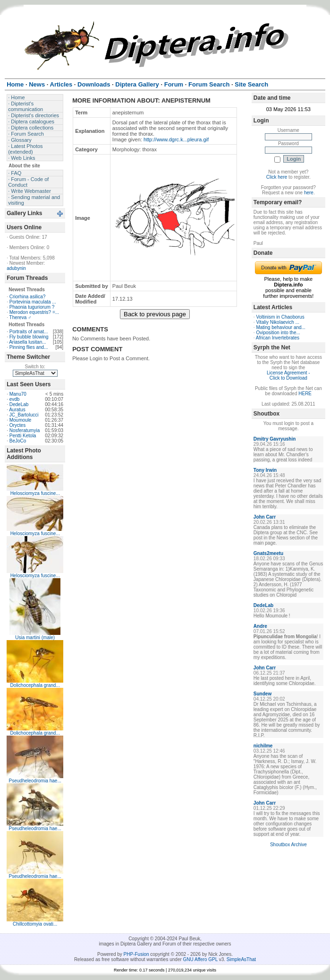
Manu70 (18, 394)
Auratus (17, 410)
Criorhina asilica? (28, 297)
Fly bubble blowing (29, 337)
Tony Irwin (265, 470)
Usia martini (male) (35, 637)
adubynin (16, 268)
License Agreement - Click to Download (288, 375)
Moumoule (21, 420)
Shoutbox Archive (288, 845)
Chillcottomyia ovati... (35, 924)
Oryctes (17, 425)
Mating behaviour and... (281, 327)
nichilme (263, 746)
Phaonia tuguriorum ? (32, 307)
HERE (305, 394)
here (309, 193)
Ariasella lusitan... (27, 342)
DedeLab (19, 404)
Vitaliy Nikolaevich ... (278, 322)
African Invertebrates (278, 338)
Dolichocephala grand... (35, 685)
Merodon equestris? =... (34, 312)
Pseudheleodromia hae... (35, 781)
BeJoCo (18, 441)
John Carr (265, 517)
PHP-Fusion (136, 954)
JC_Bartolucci (24, 415)
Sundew (262, 694)
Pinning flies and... (29, 347)
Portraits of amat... (29, 332)
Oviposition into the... (278, 333)
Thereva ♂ (21, 317)
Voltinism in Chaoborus (280, 317)
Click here (277, 177)
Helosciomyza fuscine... (35, 493)
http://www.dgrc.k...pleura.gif (176, 139)
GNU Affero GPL (200, 959)
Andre (260, 626)
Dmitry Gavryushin (275, 439)
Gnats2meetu (268, 553)
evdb (15, 399)
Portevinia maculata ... (33, 302)
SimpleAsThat (241, 959)
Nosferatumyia (25, 430)
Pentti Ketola (23, 436)
